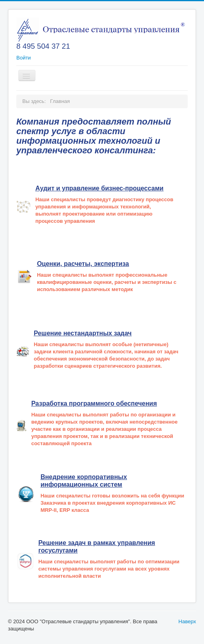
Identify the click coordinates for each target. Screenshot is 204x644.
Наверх (187, 621)
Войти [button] (24, 58)
